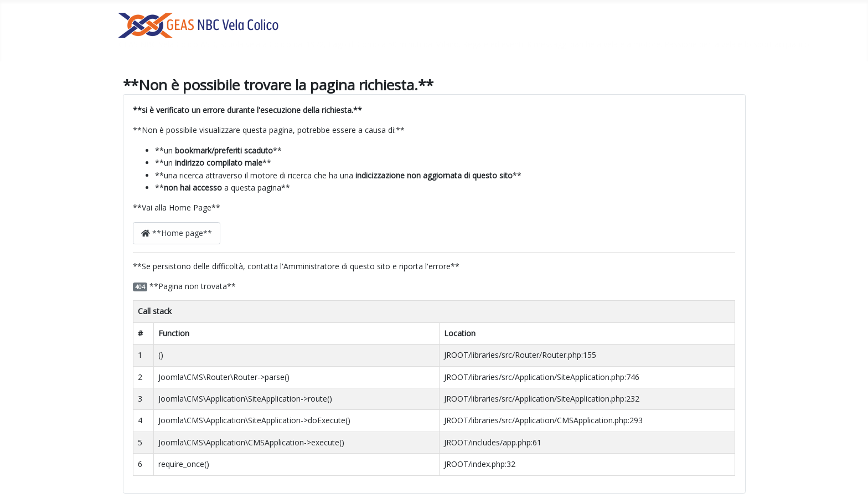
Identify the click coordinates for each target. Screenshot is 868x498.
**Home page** (177, 233)
